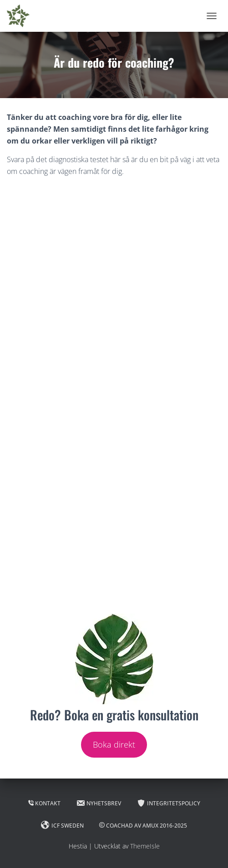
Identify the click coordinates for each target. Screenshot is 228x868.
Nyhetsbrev (99, 803)
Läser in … (114, 397)
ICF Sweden (62, 825)
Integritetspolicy (168, 803)
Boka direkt (114, 744)
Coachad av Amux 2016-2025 (143, 826)
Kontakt (44, 803)
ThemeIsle (145, 846)
